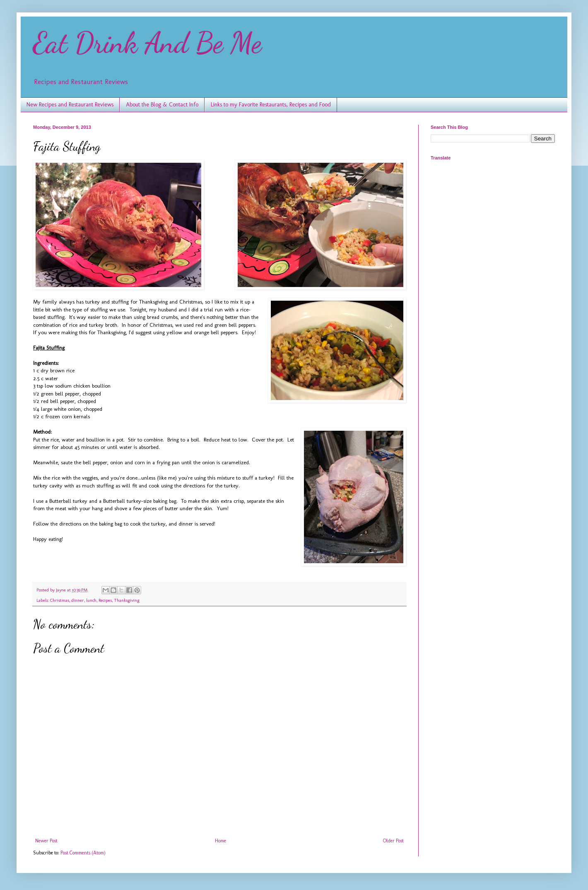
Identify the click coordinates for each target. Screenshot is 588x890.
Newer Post (46, 841)
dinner (78, 600)
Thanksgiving (127, 600)
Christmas (60, 600)
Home (220, 841)
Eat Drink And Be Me (147, 43)
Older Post (393, 841)
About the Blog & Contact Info (162, 105)
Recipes (105, 600)
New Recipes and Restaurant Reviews (70, 105)
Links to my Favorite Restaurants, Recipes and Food (271, 105)
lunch (91, 600)
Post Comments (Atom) (83, 853)
